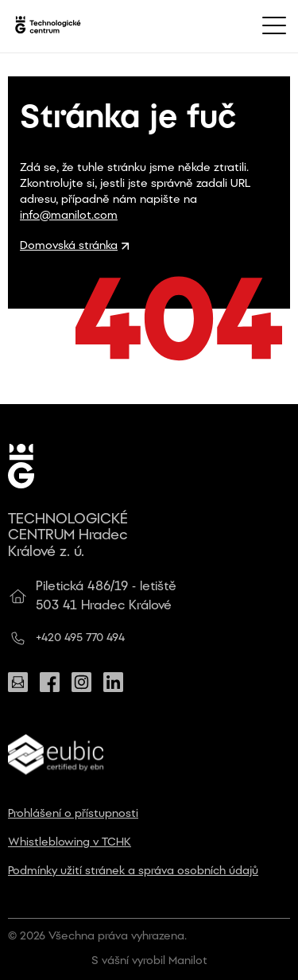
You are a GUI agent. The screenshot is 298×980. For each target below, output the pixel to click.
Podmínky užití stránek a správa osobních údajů (133, 871)
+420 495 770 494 (80, 638)
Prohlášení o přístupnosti (73, 814)
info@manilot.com (69, 216)
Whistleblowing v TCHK (70, 843)
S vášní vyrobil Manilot (149, 961)
